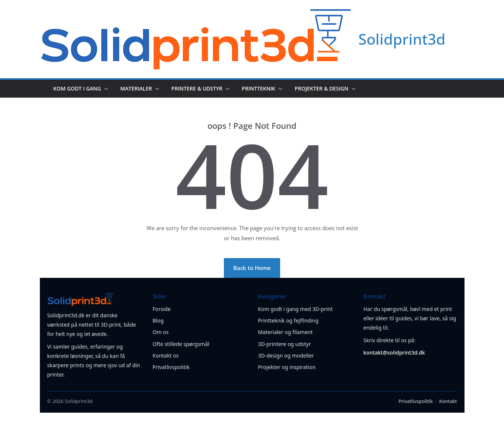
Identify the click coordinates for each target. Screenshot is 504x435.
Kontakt (448, 401)
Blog (158, 320)
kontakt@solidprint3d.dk (394, 353)
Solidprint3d (402, 39)
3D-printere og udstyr (285, 344)
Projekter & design (321, 88)
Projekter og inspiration (287, 367)
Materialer (136, 88)
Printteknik (259, 88)
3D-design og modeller (286, 355)
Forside (162, 309)
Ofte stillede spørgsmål (181, 344)
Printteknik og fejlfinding (289, 320)
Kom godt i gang (77, 88)
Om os (161, 332)
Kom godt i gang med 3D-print (296, 309)
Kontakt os (166, 355)
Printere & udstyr (197, 88)
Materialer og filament (286, 332)
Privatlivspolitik (171, 367)
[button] (105, 89)
